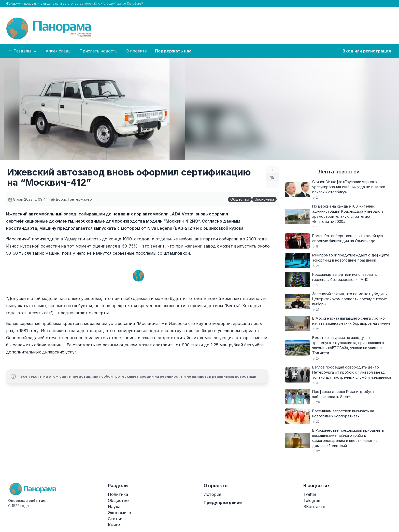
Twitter (310, 494)
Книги (114, 525)
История (212, 494)
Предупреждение (223, 502)
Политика (118, 494)
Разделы (23, 51)
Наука (114, 507)
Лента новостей (339, 172)
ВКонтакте (314, 507)
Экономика (264, 199)
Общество (240, 199)
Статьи (115, 519)
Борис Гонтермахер (71, 199)
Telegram (312, 500)
